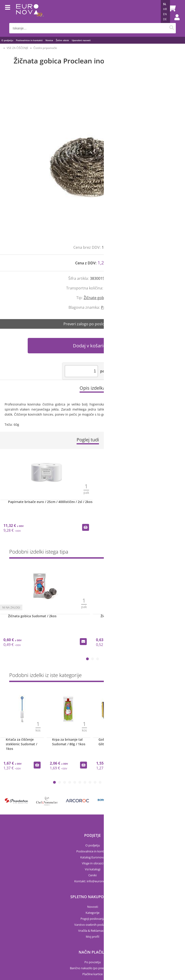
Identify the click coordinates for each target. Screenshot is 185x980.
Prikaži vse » (167, 553)
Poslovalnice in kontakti (29, 40)
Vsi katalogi (93, 869)
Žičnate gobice (96, 298)
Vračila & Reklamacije (92, 931)
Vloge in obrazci (93, 863)
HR (165, 9)
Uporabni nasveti (81, 40)
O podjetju (7, 40)
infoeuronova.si (99, 881)
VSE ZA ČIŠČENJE (18, 48)
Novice (49, 40)
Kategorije (92, 913)
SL (165, 4)
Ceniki (92, 875)
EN (165, 14)
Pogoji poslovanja (93, 919)
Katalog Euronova (92, 857)
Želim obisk (62, 40)
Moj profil (92, 937)
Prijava (175, 22)
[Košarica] (171, 8)
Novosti (93, 907)
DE (165, 19)
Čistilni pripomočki (45, 48)
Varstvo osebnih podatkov (92, 925)
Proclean (109, 307)
